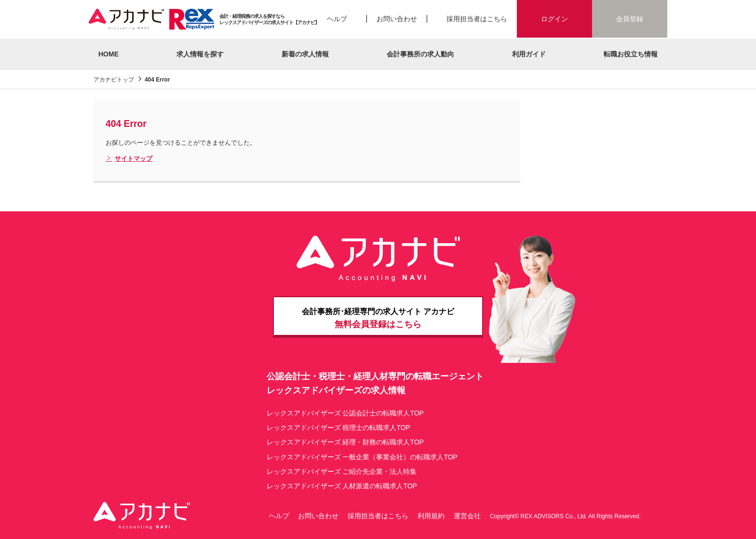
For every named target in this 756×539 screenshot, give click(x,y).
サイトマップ (129, 159)
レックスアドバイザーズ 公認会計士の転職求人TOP (345, 413)
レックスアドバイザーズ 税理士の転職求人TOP (338, 428)
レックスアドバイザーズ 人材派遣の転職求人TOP (342, 486)
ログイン (554, 19)
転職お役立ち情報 (631, 54)
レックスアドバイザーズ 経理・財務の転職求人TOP (345, 442)
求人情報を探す (200, 54)
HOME (108, 54)
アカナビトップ (114, 80)
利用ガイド (529, 54)
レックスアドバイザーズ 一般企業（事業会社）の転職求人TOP (362, 457)
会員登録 (630, 19)
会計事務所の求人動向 (420, 54)
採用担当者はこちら (477, 19)
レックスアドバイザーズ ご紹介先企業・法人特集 (342, 471)
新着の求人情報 (305, 54)
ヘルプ (337, 19)
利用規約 (431, 516)
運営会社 (467, 516)
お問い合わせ (397, 19)
